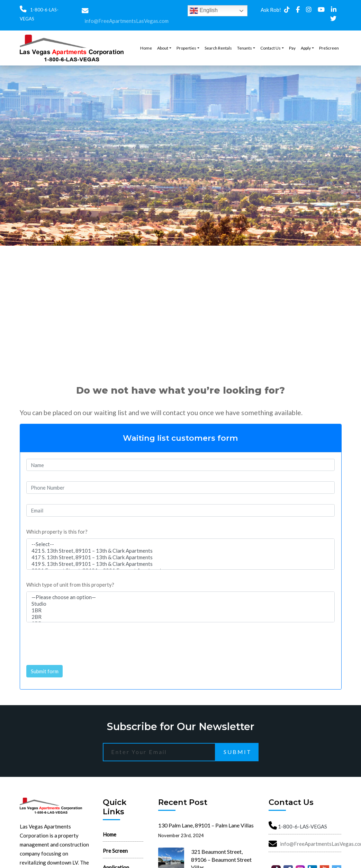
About (163, 48)
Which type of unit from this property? (70, 585)
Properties (186, 48)
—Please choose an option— (181, 597)
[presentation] (79, 641)
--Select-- (181, 544)
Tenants (245, 48)
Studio (181, 604)
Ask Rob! (271, 10)
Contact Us (270, 48)
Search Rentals (218, 48)
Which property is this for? (57, 532)
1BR (181, 610)
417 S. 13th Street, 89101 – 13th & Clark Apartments (181, 557)
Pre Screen (115, 851)
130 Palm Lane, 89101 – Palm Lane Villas (206, 825)
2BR (181, 617)
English (204, 11)
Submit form (45, 671)
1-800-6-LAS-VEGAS (303, 826)
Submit (238, 752)
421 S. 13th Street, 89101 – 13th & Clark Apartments (181, 551)
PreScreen (329, 48)
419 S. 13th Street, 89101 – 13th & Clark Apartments (181, 564)
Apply (306, 48)
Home (146, 48)
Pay (292, 48)
